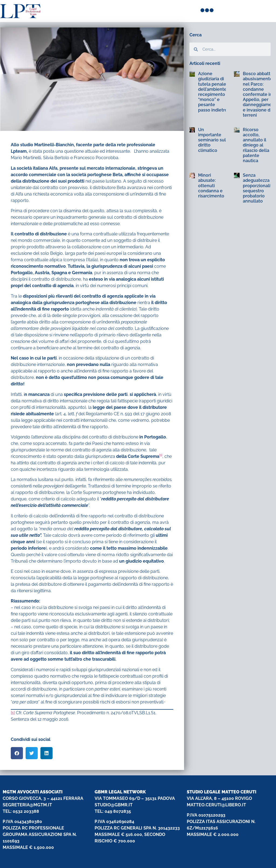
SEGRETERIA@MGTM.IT (27, 805)
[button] (17, 753)
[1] (13, 713)
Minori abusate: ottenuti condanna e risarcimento (211, 186)
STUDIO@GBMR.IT (114, 805)
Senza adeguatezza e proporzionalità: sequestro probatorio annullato (259, 188)
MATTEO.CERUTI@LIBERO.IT (216, 805)
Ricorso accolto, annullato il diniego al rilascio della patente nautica (256, 145)
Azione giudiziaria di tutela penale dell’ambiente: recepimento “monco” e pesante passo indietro (213, 92)
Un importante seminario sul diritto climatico (212, 140)
